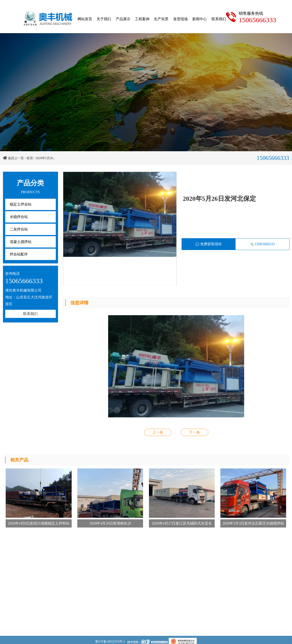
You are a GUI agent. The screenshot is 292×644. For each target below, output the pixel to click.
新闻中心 (200, 19)
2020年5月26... (46, 158)
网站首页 (85, 19)
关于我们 (104, 19)
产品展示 (123, 19)
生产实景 (161, 19)
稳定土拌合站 (21, 204)
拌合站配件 (19, 254)
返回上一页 (16, 158)
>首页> (30, 158)
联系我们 (219, 19)
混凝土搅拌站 (21, 242)
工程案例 (142, 19)
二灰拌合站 (19, 229)
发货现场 (180, 19)
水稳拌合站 (19, 217)
